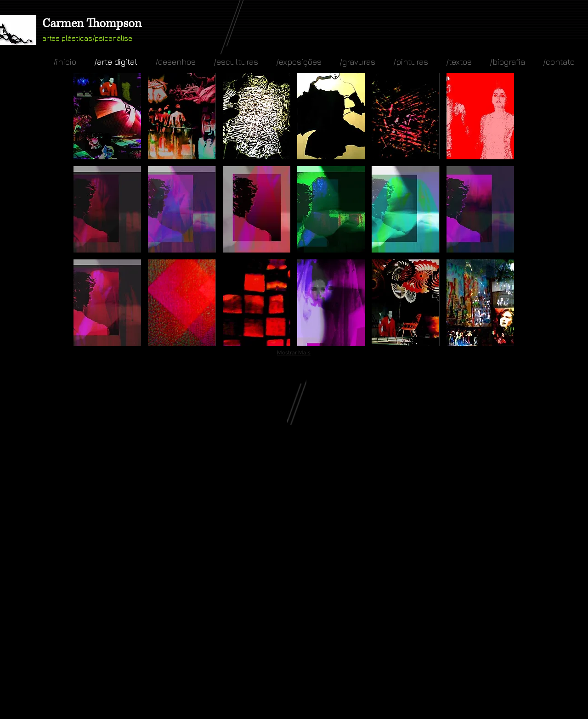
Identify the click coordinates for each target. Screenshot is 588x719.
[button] (107, 116)
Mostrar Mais (294, 353)
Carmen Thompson (92, 24)
